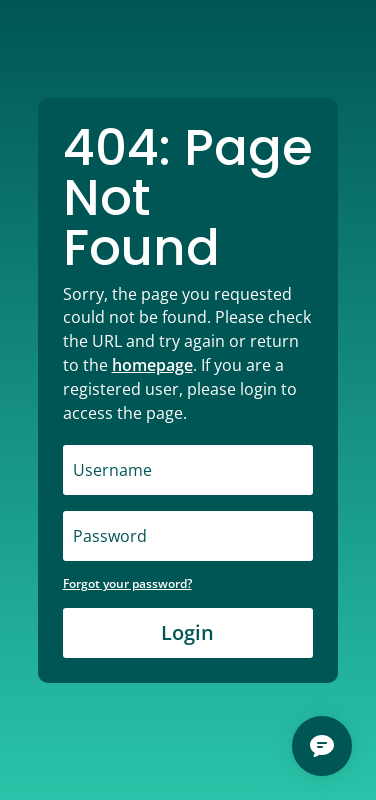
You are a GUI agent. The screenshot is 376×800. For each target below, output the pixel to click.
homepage (152, 365)
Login (187, 632)
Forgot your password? (127, 583)
